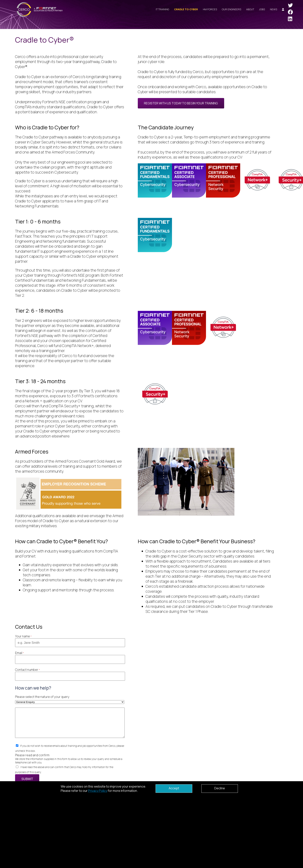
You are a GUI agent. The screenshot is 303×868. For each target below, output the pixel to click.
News (274, 9)
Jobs (262, 9)
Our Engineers (232, 9)
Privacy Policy (98, 791)
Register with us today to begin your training (181, 103)
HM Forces (210, 9)
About (250, 9)
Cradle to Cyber (186, 9)
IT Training (162, 9)
